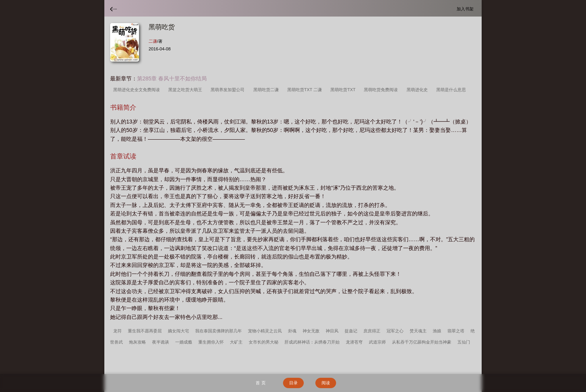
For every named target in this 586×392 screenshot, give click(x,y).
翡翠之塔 (456, 331)
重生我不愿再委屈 (145, 331)
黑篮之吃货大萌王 (186, 90)
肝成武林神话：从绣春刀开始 (312, 342)
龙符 (117, 331)
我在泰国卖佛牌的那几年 (218, 331)
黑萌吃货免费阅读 (382, 90)
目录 (293, 383)
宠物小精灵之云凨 (265, 331)
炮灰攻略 (137, 342)
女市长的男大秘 (264, 342)
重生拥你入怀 (211, 342)
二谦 (153, 41)
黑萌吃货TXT (344, 90)
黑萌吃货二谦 (267, 90)
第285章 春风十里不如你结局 (172, 78)
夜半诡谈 (161, 342)
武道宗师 (377, 342)
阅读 (326, 383)
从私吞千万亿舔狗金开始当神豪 (422, 342)
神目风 (332, 331)
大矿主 (236, 342)
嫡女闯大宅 (178, 331)
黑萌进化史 (418, 90)
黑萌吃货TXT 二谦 (306, 90)
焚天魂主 (418, 331)
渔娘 (437, 331)
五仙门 (464, 342)
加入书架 (466, 9)
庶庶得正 (372, 331)
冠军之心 (395, 331)
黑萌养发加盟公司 (229, 90)
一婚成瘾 (184, 342)
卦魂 (292, 331)
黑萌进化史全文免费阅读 (138, 90)
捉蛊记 (351, 331)
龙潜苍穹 (354, 342)
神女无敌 (311, 331)
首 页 (260, 383)
